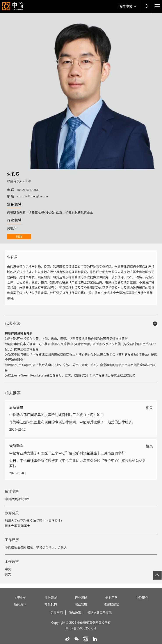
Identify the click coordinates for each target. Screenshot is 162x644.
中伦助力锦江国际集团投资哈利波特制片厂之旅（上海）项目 (57, 415)
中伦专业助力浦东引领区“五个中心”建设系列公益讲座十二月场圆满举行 (67, 453)
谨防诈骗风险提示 (100, 618)
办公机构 (51, 609)
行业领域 (81, 603)
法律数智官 (111, 609)
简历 (19, 236)
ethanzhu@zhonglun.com (32, 196)
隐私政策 (75, 618)
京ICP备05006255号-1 (81, 634)
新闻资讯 (20, 609)
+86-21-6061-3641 (28, 190)
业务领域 (51, 603)
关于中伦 (20, 603)
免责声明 (57, 618)
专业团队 (111, 603)
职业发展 (81, 609)
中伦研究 (142, 603)
